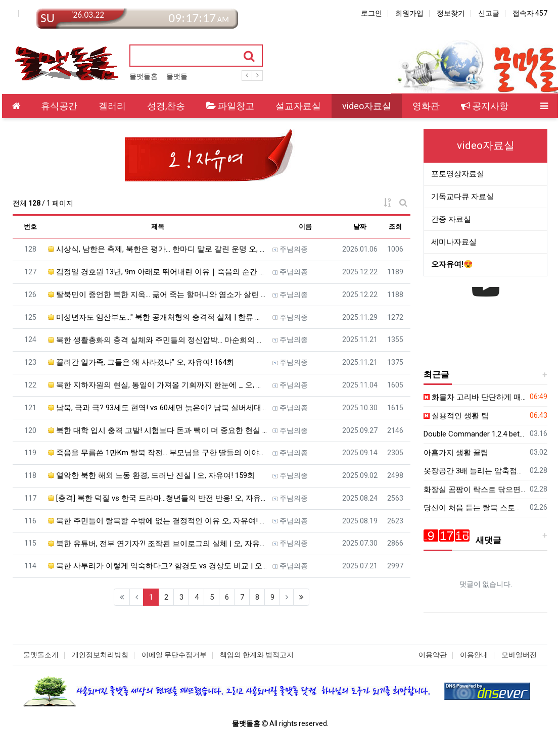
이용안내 (474, 655)
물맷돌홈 (144, 76)
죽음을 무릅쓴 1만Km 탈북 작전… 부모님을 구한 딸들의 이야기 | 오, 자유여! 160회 (158, 453)
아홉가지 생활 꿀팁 (456, 453)
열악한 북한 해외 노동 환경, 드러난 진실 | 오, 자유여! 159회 (151, 475)
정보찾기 (451, 13)
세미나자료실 (454, 242)
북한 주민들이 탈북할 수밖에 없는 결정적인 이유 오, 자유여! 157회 (158, 521)
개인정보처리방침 (100, 655)
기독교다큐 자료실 (462, 197)
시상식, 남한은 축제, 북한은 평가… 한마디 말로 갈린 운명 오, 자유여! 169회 (158, 249)
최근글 (436, 374)
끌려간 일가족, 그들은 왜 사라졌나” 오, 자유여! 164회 (141, 362)
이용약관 (433, 655)
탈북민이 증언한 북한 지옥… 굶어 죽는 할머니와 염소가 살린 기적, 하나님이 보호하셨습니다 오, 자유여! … (158, 295)
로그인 (371, 13)
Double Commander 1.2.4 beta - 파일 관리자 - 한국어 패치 (475, 434)
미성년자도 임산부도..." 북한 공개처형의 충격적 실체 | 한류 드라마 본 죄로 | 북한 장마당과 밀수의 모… (158, 317)
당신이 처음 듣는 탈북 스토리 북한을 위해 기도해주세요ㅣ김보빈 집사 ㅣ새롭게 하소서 (475, 508)
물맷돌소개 (41, 655)
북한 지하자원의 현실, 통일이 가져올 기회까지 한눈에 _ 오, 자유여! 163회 (158, 385)
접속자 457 (530, 13)
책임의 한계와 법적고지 (257, 655)
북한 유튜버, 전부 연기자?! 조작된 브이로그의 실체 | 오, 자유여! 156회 (158, 544)
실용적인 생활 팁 (456, 416)
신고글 (489, 13)
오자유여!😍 (452, 264)
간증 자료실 (451, 219)
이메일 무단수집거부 (174, 655)
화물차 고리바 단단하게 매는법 (475, 397)
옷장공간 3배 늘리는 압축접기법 (475, 471)
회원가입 (409, 13)
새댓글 (462, 540)
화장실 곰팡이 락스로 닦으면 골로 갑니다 (475, 490)
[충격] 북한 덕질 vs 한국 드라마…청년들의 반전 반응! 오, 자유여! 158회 (158, 498)
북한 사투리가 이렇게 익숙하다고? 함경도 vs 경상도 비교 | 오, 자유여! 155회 (158, 566)
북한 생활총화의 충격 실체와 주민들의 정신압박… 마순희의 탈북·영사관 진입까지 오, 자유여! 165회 (158, 340)
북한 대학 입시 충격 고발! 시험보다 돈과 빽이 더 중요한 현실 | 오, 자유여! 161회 (158, 430)
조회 (395, 227)
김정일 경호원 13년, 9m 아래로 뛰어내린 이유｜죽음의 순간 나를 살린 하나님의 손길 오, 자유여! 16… (158, 272)
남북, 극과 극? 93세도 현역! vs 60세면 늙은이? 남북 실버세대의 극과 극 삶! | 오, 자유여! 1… (158, 408)
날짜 (360, 227)
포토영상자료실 (458, 174)
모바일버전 (519, 655)
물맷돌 (177, 76)
